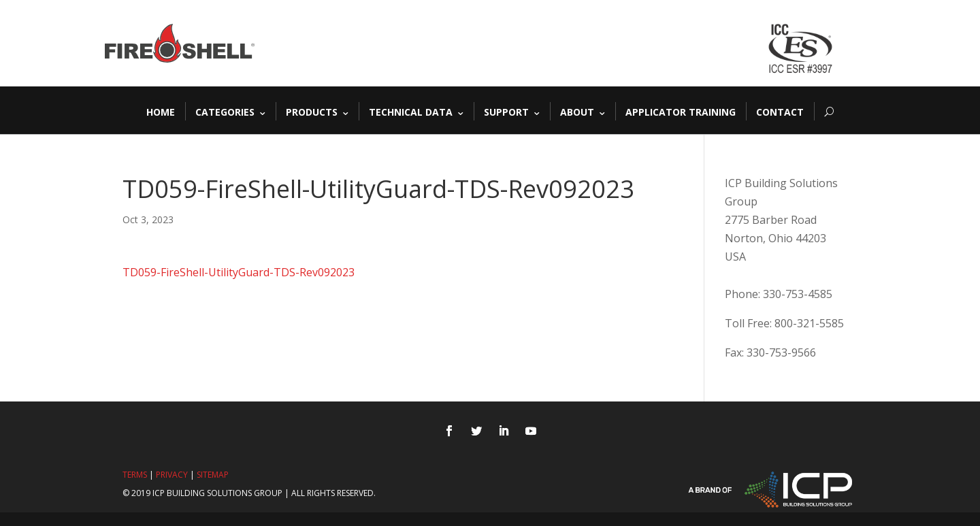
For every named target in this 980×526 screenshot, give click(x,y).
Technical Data (411, 111)
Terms (135, 475)
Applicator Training (681, 111)
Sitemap (213, 475)
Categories (225, 111)
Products (312, 111)
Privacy (172, 475)
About (577, 111)
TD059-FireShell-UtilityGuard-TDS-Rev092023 (239, 272)
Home (161, 111)
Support (506, 111)
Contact (780, 111)
